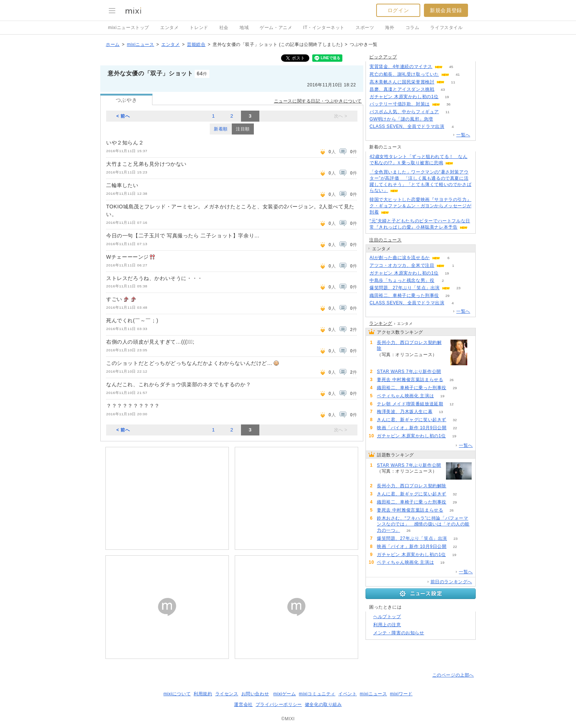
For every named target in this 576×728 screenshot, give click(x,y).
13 (441, 412)
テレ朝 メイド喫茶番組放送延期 (410, 404)
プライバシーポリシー (279, 704)
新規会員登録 (446, 10)
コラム (413, 28)
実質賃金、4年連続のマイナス (401, 67)
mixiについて (177, 694)
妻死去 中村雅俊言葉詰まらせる (410, 380)
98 (385, 361)
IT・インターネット (324, 28)
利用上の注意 (387, 625)
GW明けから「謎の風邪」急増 (401, 119)
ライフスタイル (446, 28)
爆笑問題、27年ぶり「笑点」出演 (405, 288)
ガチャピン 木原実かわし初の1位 (404, 97)
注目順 (243, 129)
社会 (224, 28)
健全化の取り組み (323, 704)
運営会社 (243, 704)
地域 (244, 28)
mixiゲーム (285, 694)
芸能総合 (196, 44)
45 (451, 67)
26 (452, 380)
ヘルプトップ (387, 617)
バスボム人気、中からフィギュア (404, 112)
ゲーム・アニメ (276, 28)
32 (455, 420)
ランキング (381, 323)
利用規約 (203, 694)
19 (447, 97)
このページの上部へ (453, 675)
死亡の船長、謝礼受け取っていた (404, 74)
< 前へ (123, 116)
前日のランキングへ (451, 582)
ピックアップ (383, 57)
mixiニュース (140, 44)
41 (458, 74)
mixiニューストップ (129, 28)
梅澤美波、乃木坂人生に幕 (405, 412)
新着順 (221, 129)
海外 (390, 28)
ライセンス (227, 694)
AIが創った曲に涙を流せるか (400, 258)
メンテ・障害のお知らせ (399, 633)
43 (443, 89)
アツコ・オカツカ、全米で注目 (402, 265)
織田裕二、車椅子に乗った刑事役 (404, 295)
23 (458, 288)
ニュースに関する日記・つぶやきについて (318, 101)
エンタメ (169, 28)
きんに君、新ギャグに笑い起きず (412, 420)
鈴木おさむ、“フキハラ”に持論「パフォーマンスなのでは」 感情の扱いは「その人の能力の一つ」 (423, 524)
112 (450, 372)
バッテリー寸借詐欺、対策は (400, 104)
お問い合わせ (255, 694)
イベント (348, 694)
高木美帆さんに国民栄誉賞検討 (402, 82)
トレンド (199, 28)
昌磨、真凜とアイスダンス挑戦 (402, 89)
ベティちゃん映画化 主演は (405, 396)
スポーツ (365, 28)
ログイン (398, 10)
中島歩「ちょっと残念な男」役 (402, 280)
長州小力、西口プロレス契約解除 (409, 346)
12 (452, 404)
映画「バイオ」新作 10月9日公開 (412, 428)
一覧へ (463, 135)
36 (448, 104)
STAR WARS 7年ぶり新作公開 (409, 372)
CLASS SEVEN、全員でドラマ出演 (407, 126)
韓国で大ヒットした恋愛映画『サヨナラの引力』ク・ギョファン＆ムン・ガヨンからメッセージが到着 (420, 206)
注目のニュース (385, 240)
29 (447, 296)
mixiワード (401, 694)
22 (455, 428)
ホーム (113, 44)
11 (453, 82)
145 (442, 119)
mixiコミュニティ (317, 694)
